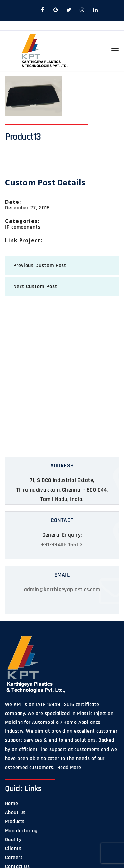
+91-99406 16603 (62, 545)
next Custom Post (35, 287)
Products (15, 821)
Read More (68, 767)
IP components (23, 227)
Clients (13, 849)
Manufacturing (21, 831)
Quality (13, 840)
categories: (22, 221)
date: (13, 202)
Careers (14, 858)
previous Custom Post (40, 266)
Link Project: (24, 240)
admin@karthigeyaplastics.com (62, 590)
